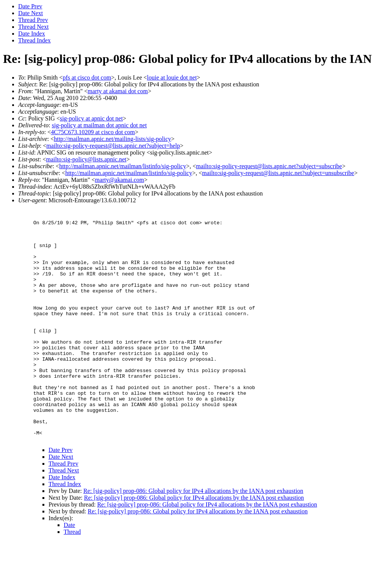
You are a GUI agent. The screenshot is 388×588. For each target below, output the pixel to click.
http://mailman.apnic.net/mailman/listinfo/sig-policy (123, 166)
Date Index (32, 34)
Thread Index (34, 40)
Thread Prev (33, 20)
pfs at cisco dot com (87, 77)
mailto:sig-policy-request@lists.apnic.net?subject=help (113, 146)
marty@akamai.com (119, 180)
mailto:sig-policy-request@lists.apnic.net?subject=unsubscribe (278, 173)
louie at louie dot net (172, 77)
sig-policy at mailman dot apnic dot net (99, 125)
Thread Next (33, 27)
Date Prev (30, 6)
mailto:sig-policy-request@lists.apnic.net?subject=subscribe (269, 166)
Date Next (31, 13)
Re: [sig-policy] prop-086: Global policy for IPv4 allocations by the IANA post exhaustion (193, 537)
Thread (72, 578)
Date (69, 572)
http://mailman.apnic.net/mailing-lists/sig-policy (112, 139)
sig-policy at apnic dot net (91, 118)
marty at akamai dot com (118, 91)
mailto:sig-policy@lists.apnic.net (86, 159)
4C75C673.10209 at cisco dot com (93, 132)
